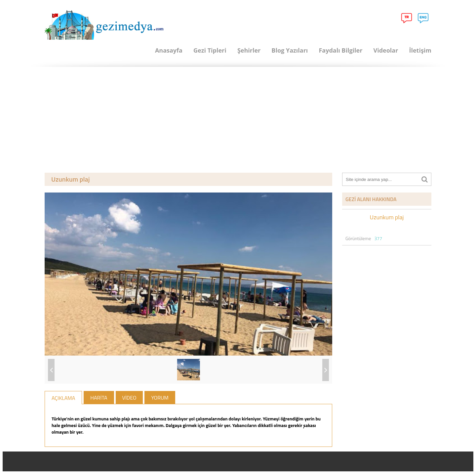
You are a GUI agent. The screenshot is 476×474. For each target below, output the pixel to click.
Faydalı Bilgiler (340, 50)
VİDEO (129, 398)
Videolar (386, 50)
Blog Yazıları (290, 50)
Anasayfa (169, 50)
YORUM (160, 398)
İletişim (420, 50)
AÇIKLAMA (63, 398)
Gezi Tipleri (210, 50)
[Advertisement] (238, 116)
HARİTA (99, 398)
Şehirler (249, 50)
